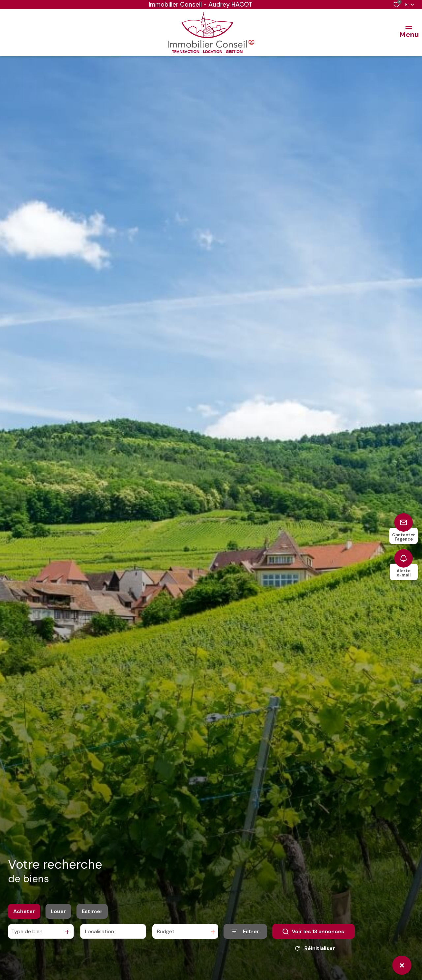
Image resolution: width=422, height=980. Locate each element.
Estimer (92, 911)
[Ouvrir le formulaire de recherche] (245, 931)
